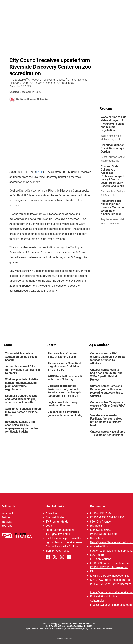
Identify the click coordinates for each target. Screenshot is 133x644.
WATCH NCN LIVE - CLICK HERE (66, 4)
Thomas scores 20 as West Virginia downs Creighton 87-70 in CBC (64, 366)
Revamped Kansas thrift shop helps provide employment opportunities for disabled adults (22, 427)
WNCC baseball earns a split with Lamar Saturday (65, 378)
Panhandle (97, 506)
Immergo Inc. (71, 639)
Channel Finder (55, 517)
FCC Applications (101, 559)
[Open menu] (126, 21)
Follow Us (8, 506)
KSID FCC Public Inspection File (109, 563)
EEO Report (97, 555)
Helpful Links (55, 506)
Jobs (49, 526)
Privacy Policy (83, 629)
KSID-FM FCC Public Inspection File (109, 569)
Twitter (6, 517)
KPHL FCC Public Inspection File (110, 580)
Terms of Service (95, 629)
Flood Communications (60, 530)
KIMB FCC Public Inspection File (110, 576)
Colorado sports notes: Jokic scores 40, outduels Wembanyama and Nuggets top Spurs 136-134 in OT (65, 391)
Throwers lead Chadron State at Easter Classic (62, 355)
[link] (114, 128)
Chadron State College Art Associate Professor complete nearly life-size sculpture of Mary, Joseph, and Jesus (113, 176)
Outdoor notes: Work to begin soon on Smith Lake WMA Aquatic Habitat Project (106, 375)
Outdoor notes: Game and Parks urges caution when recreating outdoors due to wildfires (107, 391)
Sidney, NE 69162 (101, 530)
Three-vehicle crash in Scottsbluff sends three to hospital (21, 357)
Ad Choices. (110, 629)
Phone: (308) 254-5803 (104, 534)
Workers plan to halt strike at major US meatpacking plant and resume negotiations (113, 124)
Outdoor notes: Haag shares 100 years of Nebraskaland (108, 433)
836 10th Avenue (100, 522)
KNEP (39, 172)
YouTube (7, 526)
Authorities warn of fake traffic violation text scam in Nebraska (23, 370)
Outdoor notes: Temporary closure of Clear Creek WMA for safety (108, 406)
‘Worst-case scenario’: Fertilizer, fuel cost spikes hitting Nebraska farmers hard (106, 420)
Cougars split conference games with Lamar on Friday (65, 414)
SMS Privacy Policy (57, 551)
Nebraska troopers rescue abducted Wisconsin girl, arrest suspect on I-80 (21, 399)
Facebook (8, 513)
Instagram (8, 522)
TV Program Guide (57, 522)
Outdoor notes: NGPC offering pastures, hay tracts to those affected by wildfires (108, 358)
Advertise (52, 513)
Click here (52, 538)
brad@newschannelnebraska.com (111, 605)
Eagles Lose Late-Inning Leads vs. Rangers (63, 404)
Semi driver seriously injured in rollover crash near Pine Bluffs (23, 412)
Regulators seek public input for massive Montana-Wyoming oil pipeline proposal (112, 207)
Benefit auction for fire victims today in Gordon (113, 148)
